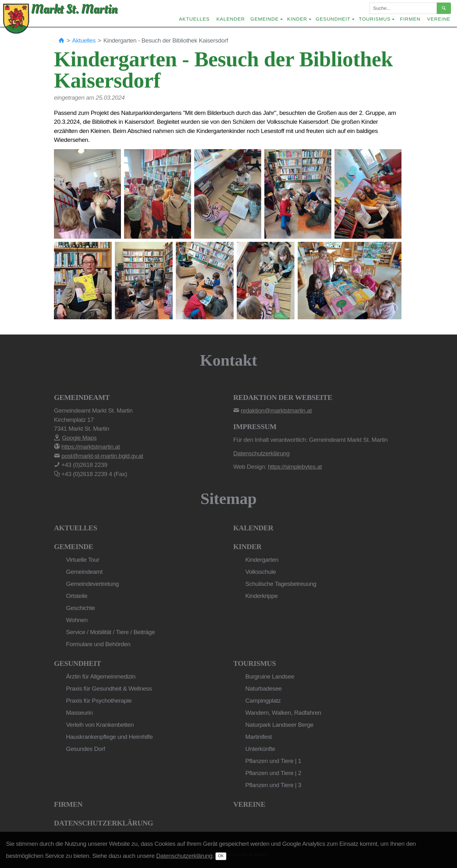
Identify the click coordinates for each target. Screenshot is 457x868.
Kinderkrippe (262, 596)
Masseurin (79, 713)
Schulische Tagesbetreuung (281, 584)
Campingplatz (263, 701)
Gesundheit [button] (333, 19)
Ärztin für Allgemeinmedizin (101, 676)
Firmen (410, 19)
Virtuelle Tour (83, 560)
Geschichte (80, 608)
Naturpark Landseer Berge (279, 725)
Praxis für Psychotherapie (99, 701)
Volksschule (261, 572)
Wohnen (77, 620)
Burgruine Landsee (270, 676)
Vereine (439, 19)
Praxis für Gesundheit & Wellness (109, 689)
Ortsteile (77, 596)
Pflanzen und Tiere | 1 (273, 761)
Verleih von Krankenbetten (100, 725)
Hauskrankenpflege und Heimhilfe (109, 737)
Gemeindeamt (84, 572)
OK (221, 856)
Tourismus (255, 663)
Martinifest (258, 737)
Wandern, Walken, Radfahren (283, 713)
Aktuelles (194, 19)
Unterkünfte (260, 749)
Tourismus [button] (375, 19)
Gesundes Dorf (86, 749)
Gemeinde (74, 547)
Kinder (247, 547)
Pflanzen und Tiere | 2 (273, 773)
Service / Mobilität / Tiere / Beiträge (110, 632)
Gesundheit (77, 663)
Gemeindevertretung (92, 584)
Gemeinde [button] (265, 19)
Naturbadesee (264, 689)
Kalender (231, 19)
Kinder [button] (297, 19)
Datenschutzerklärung (103, 823)
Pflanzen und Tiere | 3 (273, 785)
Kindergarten (262, 560)
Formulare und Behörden (98, 644)
